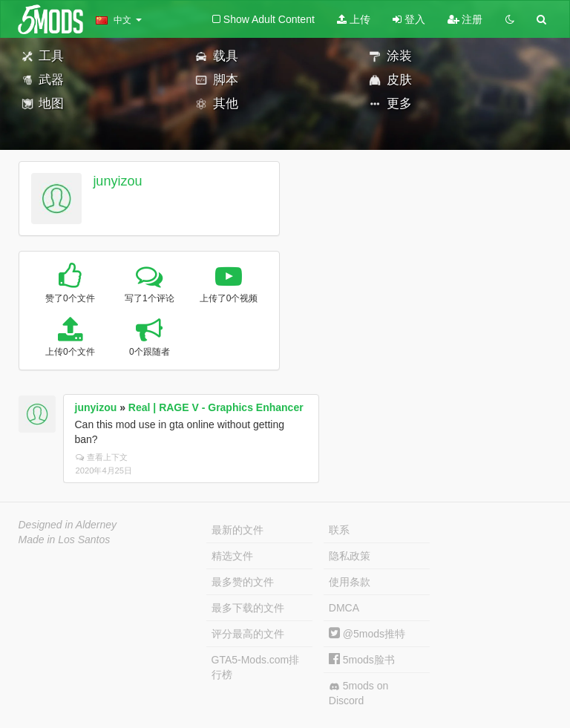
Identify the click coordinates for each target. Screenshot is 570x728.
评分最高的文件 (248, 634)
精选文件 (232, 556)
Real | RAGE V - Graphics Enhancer (216, 407)
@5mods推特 (367, 634)
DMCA (344, 608)
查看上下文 (102, 457)
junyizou (117, 181)
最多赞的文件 (243, 582)
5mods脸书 (362, 660)
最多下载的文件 (248, 608)
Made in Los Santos (65, 540)
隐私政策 (350, 556)
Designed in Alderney (68, 525)
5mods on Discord (358, 693)
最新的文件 (237, 530)
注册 (465, 19)
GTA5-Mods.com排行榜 (256, 667)
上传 (354, 19)
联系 (339, 530)
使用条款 (350, 582)
